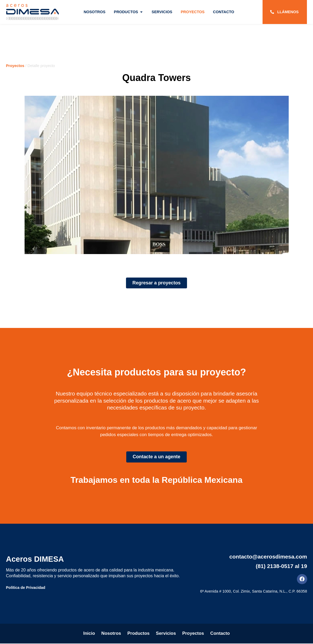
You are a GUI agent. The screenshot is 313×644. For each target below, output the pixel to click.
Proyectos (15, 66)
